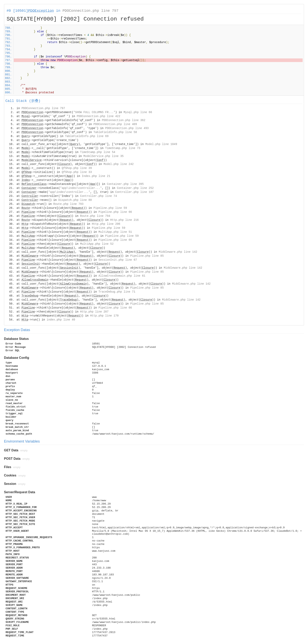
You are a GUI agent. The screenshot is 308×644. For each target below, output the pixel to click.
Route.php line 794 (95, 216)
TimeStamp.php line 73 (123, 148)
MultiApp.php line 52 (97, 244)
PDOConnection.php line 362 (124, 120)
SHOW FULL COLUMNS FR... (94, 112)
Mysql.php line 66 (138, 112)
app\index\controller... (81, 188)
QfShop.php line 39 (77, 168)
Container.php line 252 (135, 188)
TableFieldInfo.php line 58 (115, 132)
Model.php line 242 (119, 164)
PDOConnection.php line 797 (90, 11)
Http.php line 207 (94, 312)
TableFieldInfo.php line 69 (87, 136)
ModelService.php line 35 (104, 156)
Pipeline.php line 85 (147, 256)
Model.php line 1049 (161, 144)
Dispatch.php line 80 (75, 200)
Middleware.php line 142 (178, 252)
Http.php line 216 (125, 220)
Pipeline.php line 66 (115, 212)
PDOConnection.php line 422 (98, 116)
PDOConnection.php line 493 (127, 128)
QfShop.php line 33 (77, 172)
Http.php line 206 (106, 224)
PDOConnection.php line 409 (115, 124)
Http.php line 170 (104, 316)
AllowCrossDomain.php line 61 (122, 276)
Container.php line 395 (125, 184)
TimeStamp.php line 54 (98, 152)
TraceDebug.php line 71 (117, 292)
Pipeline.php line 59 (110, 208)
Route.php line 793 (68, 204)
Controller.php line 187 (134, 192)
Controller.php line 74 (98, 196)
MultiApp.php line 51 (115, 232)
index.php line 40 (61, 320)
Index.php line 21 (96, 176)
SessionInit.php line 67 (118, 260)
